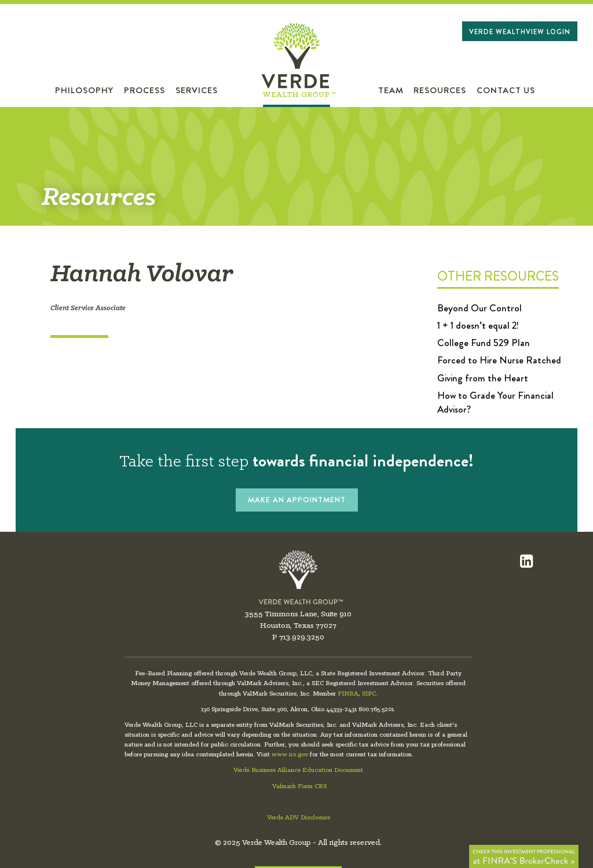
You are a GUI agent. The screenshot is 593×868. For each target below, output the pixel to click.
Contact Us (506, 91)
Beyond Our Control (479, 308)
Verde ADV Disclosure (299, 818)
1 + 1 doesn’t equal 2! (478, 325)
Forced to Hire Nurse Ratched (499, 360)
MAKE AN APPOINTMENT (297, 500)
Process (144, 91)
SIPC (369, 694)
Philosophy (84, 91)
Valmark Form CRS (299, 786)
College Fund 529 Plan (484, 343)
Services (197, 91)
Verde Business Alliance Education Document (298, 770)
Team (391, 91)
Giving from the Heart (483, 378)
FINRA (348, 694)
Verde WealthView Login (520, 32)
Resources (440, 91)
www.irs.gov (290, 755)
